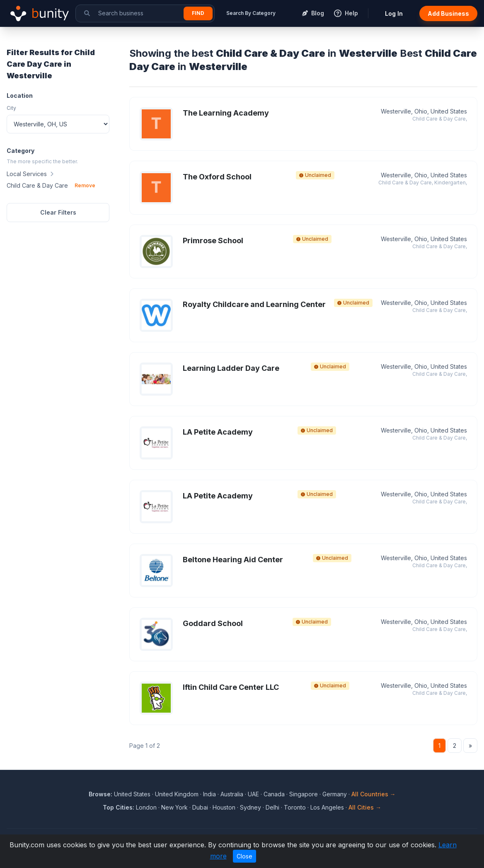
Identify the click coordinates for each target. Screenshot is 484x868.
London (146, 807)
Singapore (304, 794)
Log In (394, 13)
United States (132, 794)
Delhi (272, 807)
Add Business (448, 13)
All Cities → (365, 807)
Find (198, 13)
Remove (85, 185)
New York (174, 807)
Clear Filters (58, 212)
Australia (232, 794)
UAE (253, 794)
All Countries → (374, 794)
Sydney (250, 807)
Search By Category (251, 13)
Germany (335, 794)
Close (244, 856)
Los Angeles (327, 807)
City (11, 108)
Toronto (295, 807)
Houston (224, 807)
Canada (274, 794)
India (209, 794)
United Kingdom (177, 794)
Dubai (200, 807)
